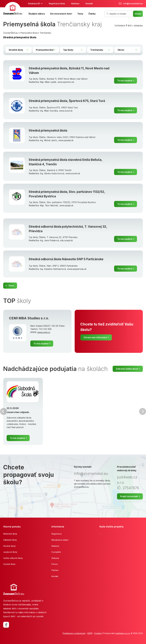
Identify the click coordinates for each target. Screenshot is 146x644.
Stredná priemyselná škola (48, 131)
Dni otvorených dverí (61, 14)
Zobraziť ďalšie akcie (127, 369)
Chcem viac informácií (95, 337)
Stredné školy (9, 546)
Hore (11, 286)
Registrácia (56, 534)
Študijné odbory (37, 14)
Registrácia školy (57, 4)
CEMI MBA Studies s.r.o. (29, 318)
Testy (80, 14)
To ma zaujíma (125, 81)
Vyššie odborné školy (13, 558)
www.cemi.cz (44, 332)
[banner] (13, 9)
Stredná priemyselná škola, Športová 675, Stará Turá (67, 101)
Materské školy (10, 534)
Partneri (55, 570)
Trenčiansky (45, 33)
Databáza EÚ (34, 4)
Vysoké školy (9, 564)
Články (92, 14)
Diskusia (55, 558)
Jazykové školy (10, 552)
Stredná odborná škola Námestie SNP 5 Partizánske (66, 259)
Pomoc (55, 564)
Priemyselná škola (29, 33)
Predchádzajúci (3, 411)
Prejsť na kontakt (129, 496)
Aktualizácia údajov (60, 540)
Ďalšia (143, 411)
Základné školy (10, 540)
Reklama (75, 4)
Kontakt (89, 4)
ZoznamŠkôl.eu (11, 33)
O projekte (56, 552)
